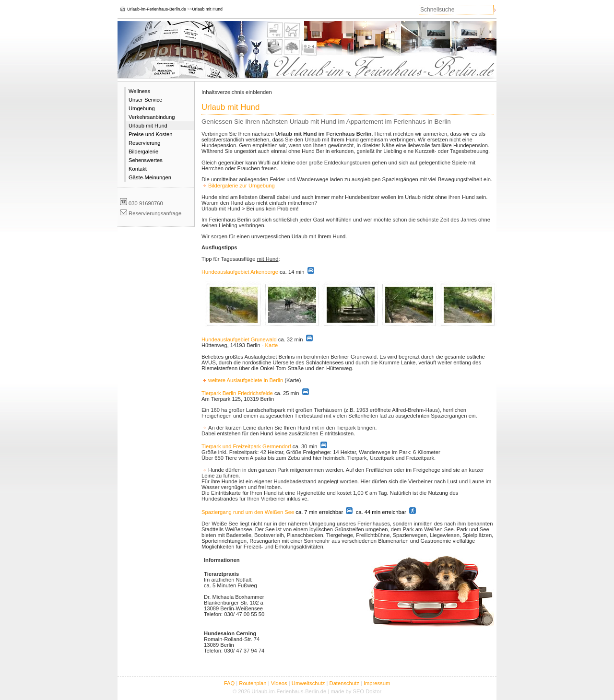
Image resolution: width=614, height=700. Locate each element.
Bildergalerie (143, 152)
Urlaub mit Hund (148, 126)
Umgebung (142, 108)
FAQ (229, 683)
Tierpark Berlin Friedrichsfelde (237, 393)
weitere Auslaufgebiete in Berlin (246, 380)
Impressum (377, 683)
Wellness (139, 91)
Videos (279, 683)
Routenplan (253, 683)
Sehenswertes (146, 160)
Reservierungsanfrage (155, 213)
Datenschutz (344, 683)
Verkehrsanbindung (152, 117)
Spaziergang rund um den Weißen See (248, 512)
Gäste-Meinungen (150, 177)
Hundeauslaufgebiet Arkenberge (240, 272)
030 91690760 (146, 203)
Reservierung (145, 143)
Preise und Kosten (150, 134)
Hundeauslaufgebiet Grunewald (239, 339)
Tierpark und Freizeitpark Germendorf (246, 446)
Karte (271, 345)
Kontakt (138, 169)
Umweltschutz (308, 683)
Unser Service (145, 100)
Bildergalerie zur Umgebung (242, 186)
